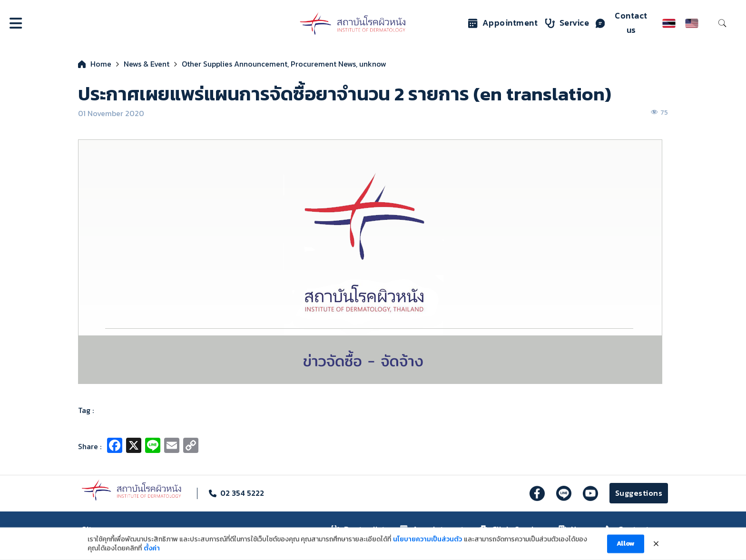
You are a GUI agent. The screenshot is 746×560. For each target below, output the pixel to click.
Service (567, 23)
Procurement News (323, 64)
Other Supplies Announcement (235, 64)
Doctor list (358, 529)
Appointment (503, 23)
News (574, 529)
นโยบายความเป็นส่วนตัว (427, 544)
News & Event (147, 64)
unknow (373, 64)
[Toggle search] (722, 23)
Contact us (622, 23)
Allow (626, 548)
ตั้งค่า (152, 553)
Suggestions (639, 493)
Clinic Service (511, 529)
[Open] (16, 23)
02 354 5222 (242, 493)
